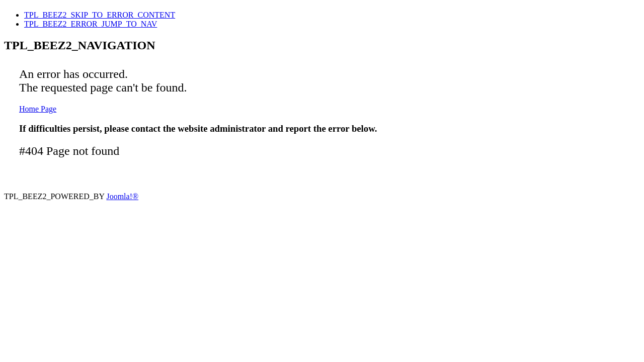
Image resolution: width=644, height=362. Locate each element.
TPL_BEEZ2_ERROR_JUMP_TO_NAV (91, 24)
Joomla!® (122, 196)
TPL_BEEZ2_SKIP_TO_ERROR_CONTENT (100, 15)
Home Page (38, 109)
